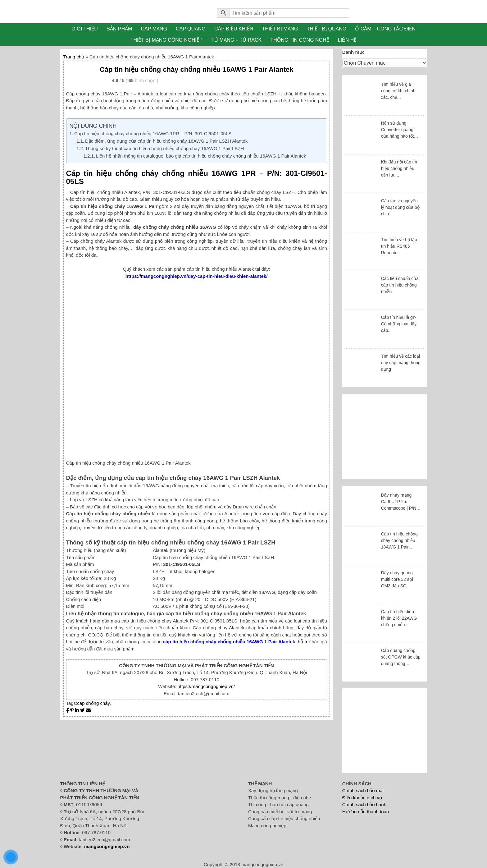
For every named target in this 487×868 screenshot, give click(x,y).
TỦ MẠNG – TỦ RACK (237, 40)
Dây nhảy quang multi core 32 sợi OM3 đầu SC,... (397, 579)
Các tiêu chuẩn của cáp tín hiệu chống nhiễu (400, 285)
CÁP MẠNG (154, 29)
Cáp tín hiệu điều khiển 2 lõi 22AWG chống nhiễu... (399, 618)
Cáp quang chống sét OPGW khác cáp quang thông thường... (401, 657)
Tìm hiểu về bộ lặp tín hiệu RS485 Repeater (399, 246)
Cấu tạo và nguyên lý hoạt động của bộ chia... (400, 207)
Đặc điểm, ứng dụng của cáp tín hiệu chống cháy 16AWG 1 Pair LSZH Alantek (166, 141)
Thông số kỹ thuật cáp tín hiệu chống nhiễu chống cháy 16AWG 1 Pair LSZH (164, 148)
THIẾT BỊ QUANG (327, 29)
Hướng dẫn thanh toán (366, 812)
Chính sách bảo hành (364, 804)
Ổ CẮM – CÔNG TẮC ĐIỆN (385, 29)
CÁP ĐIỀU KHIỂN (234, 29)
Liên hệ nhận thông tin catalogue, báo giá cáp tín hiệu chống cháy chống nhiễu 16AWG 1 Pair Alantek (201, 156)
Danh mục (353, 52)
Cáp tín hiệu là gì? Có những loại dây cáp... (399, 324)
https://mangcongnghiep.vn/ (206, 686)
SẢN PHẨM (119, 29)
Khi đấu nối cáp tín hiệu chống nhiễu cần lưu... (399, 168)
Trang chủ (74, 57)
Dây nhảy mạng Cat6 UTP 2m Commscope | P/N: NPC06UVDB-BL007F (399, 502)
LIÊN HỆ (347, 40)
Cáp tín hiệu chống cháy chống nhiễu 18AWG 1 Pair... (399, 540)
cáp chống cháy (93, 703)
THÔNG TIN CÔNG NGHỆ (300, 40)
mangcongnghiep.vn (107, 846)
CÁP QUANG (191, 29)
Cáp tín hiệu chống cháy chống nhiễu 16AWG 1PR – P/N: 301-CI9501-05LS (153, 133)
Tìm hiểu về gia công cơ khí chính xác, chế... (398, 91)
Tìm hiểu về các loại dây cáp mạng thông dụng (401, 363)
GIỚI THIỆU (85, 29)
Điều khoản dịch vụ (362, 798)
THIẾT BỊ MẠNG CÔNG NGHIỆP (167, 40)
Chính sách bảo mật (363, 790)
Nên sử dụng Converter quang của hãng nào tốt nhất (398, 130)
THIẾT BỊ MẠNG (280, 29)
